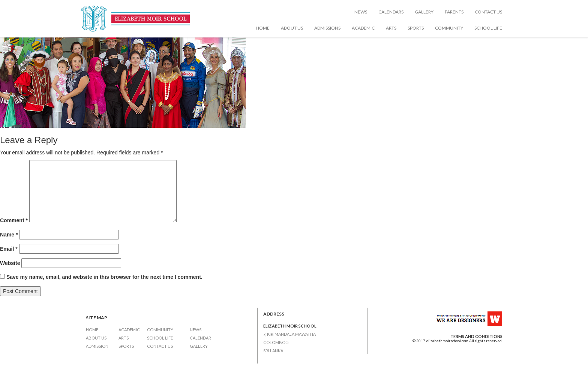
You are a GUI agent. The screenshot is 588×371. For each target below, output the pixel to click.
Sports (416, 28)
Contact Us (488, 12)
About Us (292, 28)
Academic (363, 28)
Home (263, 28)
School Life (488, 28)
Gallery (424, 12)
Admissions (327, 28)
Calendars (391, 12)
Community (449, 28)
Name (9, 235)
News (361, 12)
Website (10, 263)
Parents (454, 12)
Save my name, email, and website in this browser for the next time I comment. (104, 277)
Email (9, 249)
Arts (391, 28)
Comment (14, 220)
